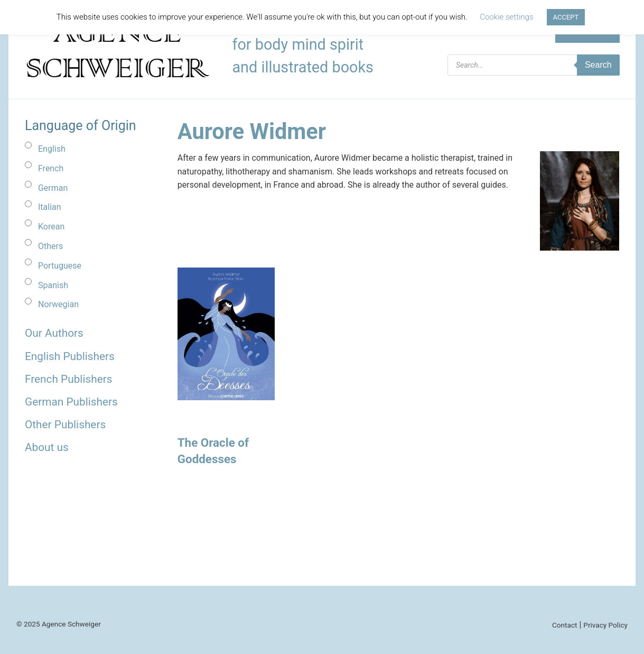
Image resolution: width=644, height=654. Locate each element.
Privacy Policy (605, 625)
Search (598, 65)
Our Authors (54, 333)
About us (47, 447)
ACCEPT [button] (566, 17)
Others (50, 246)
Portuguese (60, 266)
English (52, 149)
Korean (51, 227)
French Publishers (68, 379)
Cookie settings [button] (506, 17)
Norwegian (58, 304)
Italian (50, 207)
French (51, 168)
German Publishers (71, 402)
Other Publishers (65, 425)
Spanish (53, 285)
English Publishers (70, 356)
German (53, 188)
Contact (565, 625)
